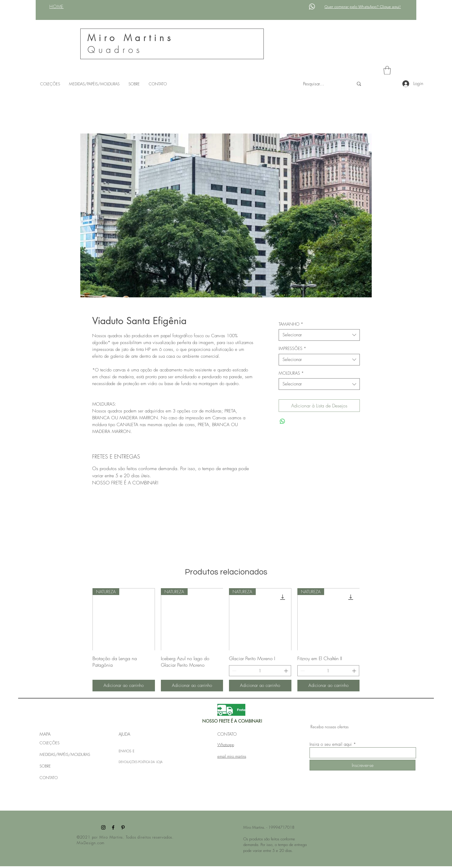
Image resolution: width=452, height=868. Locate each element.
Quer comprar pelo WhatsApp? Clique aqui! (363, 7)
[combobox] (319, 335)
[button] (387, 70)
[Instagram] (103, 827)
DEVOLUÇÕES (128, 762)
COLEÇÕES (50, 743)
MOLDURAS (291, 373)
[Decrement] (234, 671)
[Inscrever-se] (362, 765)
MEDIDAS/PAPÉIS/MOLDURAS (65, 754)
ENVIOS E (127, 751)
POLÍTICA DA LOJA (150, 762)
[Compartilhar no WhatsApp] (282, 421)
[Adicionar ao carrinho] (124, 686)
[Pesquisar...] (324, 84)
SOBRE (45, 766)
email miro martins (232, 756)
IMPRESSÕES (292, 348)
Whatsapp (226, 745)
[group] (226, 640)
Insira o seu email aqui (331, 744)
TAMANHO (291, 324)
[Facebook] (113, 827)
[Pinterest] (123, 827)
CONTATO (49, 778)
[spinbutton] (260, 671)
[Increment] (287, 671)
